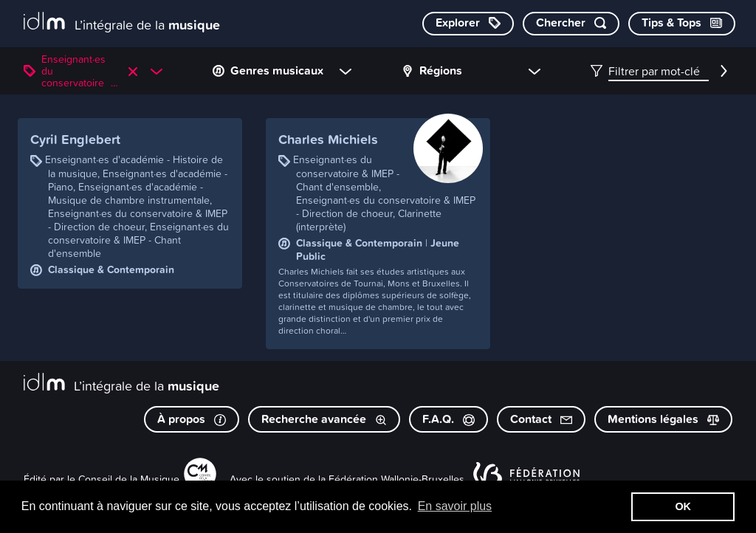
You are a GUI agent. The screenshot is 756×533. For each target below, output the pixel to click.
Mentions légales (663, 419)
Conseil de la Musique (129, 479)
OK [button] (683, 506)
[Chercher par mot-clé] (571, 24)
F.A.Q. (449, 419)
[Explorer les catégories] (468, 24)
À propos (192, 419)
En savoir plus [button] (455, 506)
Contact (541, 419)
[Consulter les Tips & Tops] (682, 24)
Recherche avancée (324, 419)
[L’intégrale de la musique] (122, 23)
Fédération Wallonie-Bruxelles (396, 479)
